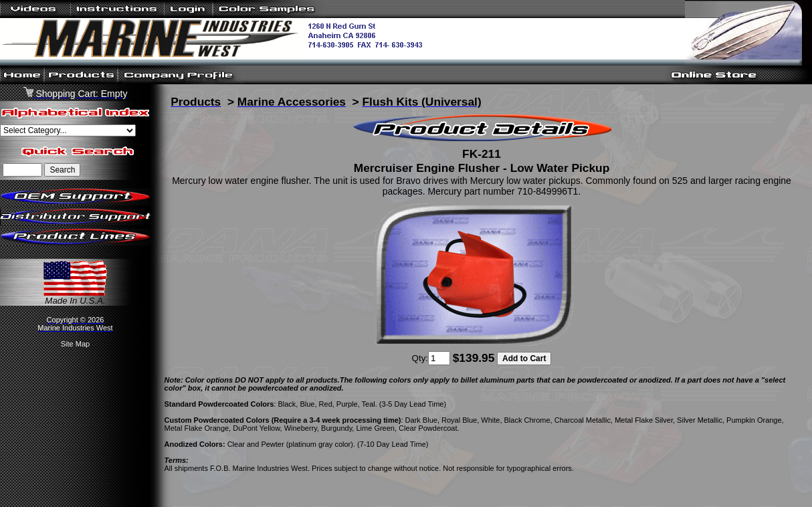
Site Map (75, 344)
